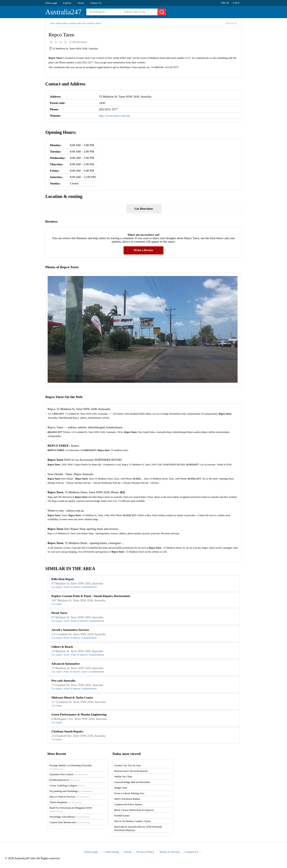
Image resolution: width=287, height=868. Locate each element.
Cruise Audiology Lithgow (67, 785)
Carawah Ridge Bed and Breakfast (132, 782)
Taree (98, 23)
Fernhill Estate (122, 816)
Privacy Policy (145, 852)
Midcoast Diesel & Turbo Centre (72, 698)
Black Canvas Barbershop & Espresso (134, 810)
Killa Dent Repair (63, 579)
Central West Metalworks (70, 822)
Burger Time (121, 788)
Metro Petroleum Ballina (127, 799)
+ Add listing (111, 852)
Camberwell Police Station (128, 804)
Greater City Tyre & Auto (127, 765)
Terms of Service (169, 852)
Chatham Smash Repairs (67, 731)
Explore (67, 3)
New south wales (59, 23)
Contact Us (96, 3)
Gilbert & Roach (62, 647)
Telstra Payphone (66, 802)
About (81, 3)
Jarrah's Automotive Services (70, 630)
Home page (51, 3)
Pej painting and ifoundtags (71, 791)
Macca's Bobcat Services (69, 797)
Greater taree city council (81, 23)
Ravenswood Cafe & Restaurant (131, 771)
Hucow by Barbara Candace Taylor (132, 821)
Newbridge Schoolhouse (69, 817)
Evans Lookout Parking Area (129, 793)
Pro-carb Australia (63, 681)
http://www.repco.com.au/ (115, 116)
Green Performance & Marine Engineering (79, 714)
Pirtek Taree (59, 613)
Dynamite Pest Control (68, 774)
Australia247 (63, 12)
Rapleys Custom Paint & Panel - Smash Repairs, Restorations (91, 596)
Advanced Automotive (66, 664)
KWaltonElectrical (65, 780)
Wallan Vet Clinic (123, 777)
